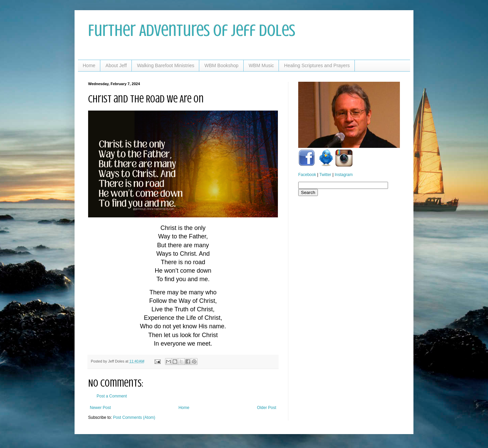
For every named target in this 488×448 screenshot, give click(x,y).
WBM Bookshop (221, 65)
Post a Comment (112, 396)
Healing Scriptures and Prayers (317, 65)
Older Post (267, 408)
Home (89, 65)
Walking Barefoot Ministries (166, 65)
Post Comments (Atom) (134, 417)
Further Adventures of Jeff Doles (192, 31)
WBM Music (261, 65)
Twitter (325, 175)
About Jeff (116, 65)
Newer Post (100, 408)
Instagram (343, 175)
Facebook (307, 175)
